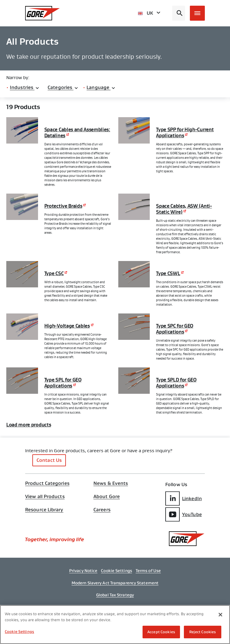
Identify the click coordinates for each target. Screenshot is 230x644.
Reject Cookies (203, 632)
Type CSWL (168, 274)
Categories (63, 87)
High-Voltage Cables (67, 326)
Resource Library (44, 510)
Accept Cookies (161, 632)
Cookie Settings (116, 571)
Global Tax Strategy (115, 595)
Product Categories (47, 483)
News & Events (111, 483)
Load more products (29, 425)
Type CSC (54, 274)
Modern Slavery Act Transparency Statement (115, 583)
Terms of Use (148, 571)
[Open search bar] (179, 13)
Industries (25, 87)
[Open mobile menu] (197, 13)
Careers (102, 510)
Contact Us (49, 460)
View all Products (45, 497)
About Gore (107, 497)
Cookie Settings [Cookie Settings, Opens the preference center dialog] (19, 632)
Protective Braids (63, 206)
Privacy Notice (83, 571)
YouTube (184, 514)
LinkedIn (184, 499)
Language (101, 87)
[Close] (220, 615)
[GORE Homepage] (43, 13)
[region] (115, 625)
